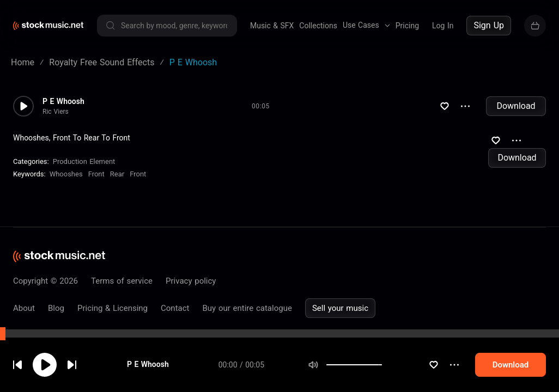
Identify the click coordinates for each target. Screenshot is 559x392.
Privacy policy (191, 281)
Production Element (84, 161)
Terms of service (122, 281)
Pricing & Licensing (113, 308)
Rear (117, 174)
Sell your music (340, 308)
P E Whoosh (150, 381)
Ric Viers (56, 112)
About (24, 308)
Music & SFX (272, 26)
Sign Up (489, 25)
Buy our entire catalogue (247, 308)
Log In (443, 26)
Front (96, 174)
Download (516, 106)
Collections (318, 26)
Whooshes (66, 174)
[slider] (380, 381)
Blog (56, 308)
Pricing (407, 26)
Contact (175, 308)
